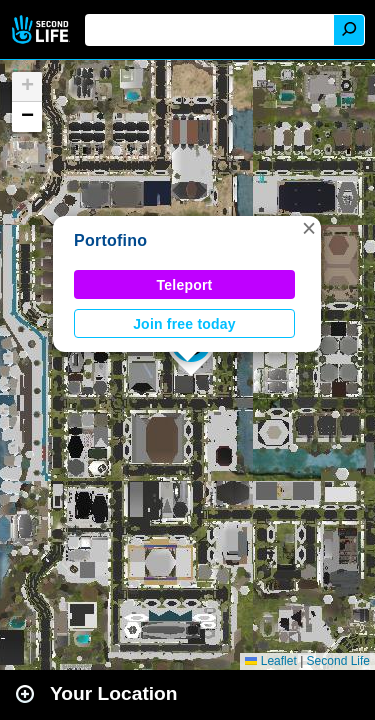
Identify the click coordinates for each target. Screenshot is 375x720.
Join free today (184, 324)
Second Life (42, 29)
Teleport (185, 285)
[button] (309, 228)
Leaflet (270, 661)
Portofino (110, 240)
